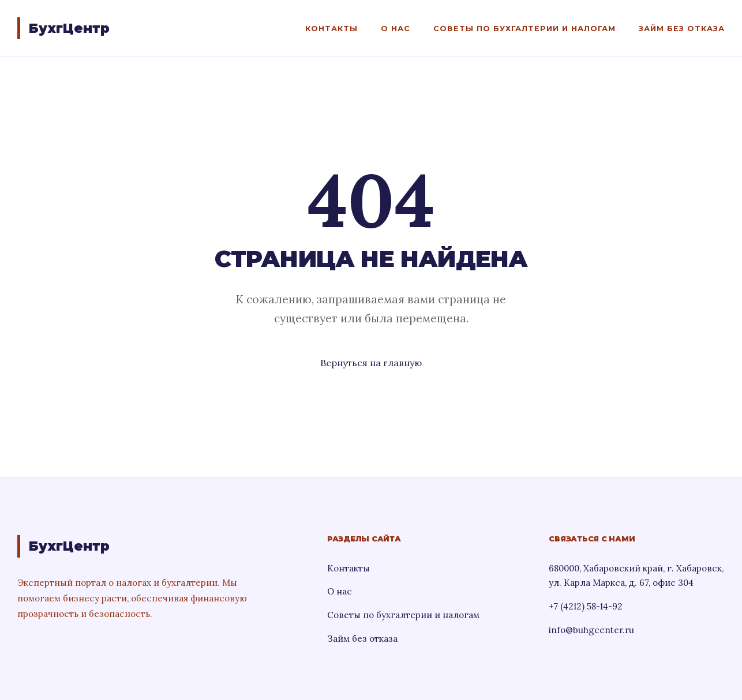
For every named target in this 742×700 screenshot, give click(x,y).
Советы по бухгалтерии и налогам (524, 29)
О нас (396, 29)
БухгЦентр (69, 28)
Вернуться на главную (371, 363)
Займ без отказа (682, 29)
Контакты (331, 29)
